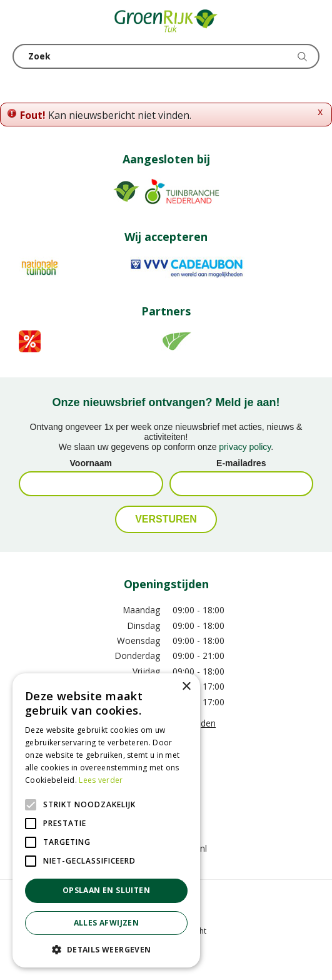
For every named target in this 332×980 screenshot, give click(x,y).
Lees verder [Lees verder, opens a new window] (101, 780)
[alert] (106, 820)
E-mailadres (241, 463)
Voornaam (91, 463)
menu (22, 22)
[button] (106, 949)
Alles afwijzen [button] (107, 923)
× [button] (186, 687)
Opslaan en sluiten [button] (106, 890)
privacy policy (245, 447)
